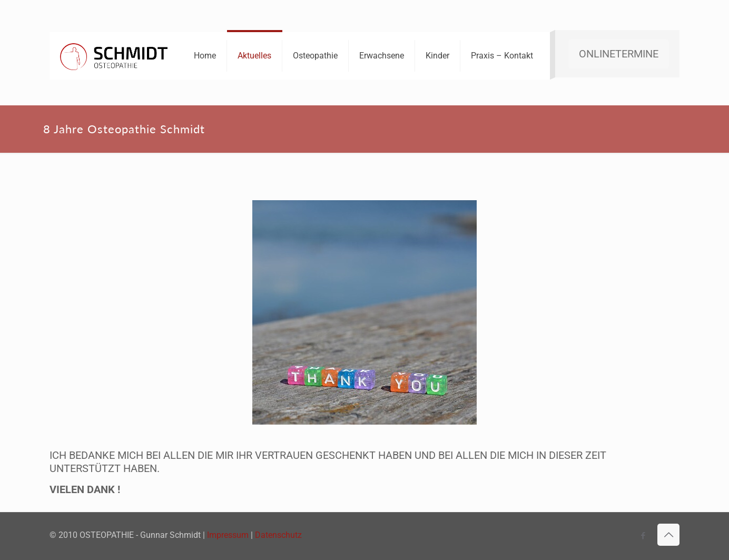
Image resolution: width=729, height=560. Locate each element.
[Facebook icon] (643, 536)
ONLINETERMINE (619, 54)
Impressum (228, 535)
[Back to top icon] (668, 535)
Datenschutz (278, 535)
